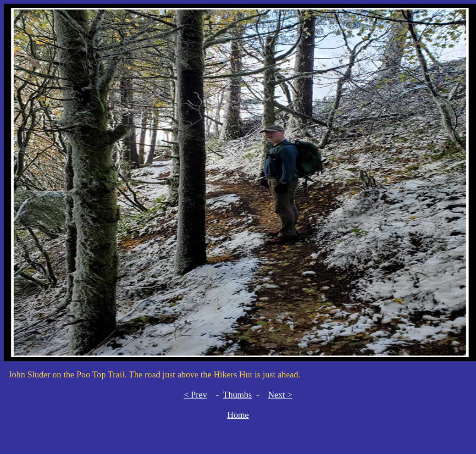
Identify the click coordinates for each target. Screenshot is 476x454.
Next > (280, 395)
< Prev (196, 395)
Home (238, 415)
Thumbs (237, 395)
